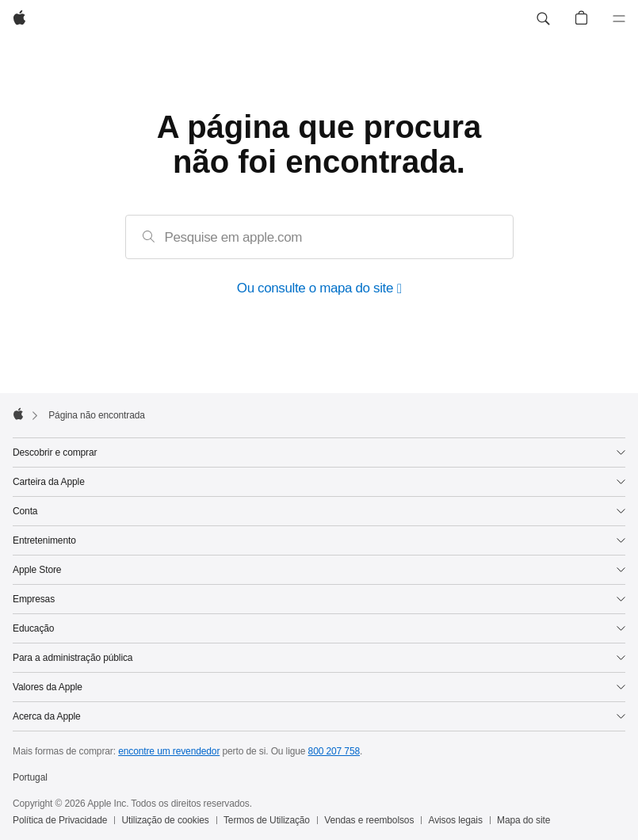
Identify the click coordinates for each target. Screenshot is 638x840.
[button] (543, 19)
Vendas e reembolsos (369, 820)
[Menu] (619, 19)
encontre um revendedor (169, 751)
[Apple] (19, 19)
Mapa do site (523, 820)
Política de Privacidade (60, 820)
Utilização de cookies (166, 820)
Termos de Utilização (267, 820)
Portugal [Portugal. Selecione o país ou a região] (30, 777)
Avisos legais (456, 820)
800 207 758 (334, 751)
